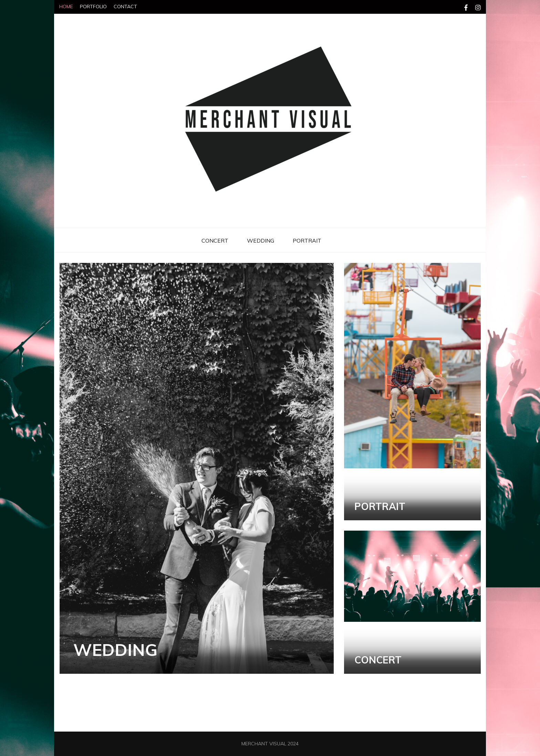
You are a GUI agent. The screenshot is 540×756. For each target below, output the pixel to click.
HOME (66, 7)
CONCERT (215, 241)
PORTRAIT (307, 241)
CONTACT (125, 7)
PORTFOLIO (93, 7)
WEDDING (261, 241)
